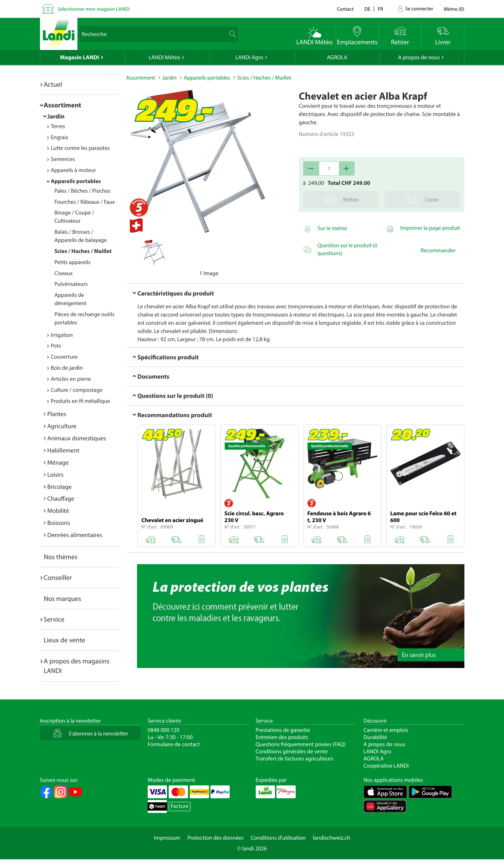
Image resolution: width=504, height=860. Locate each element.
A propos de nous (419, 57)
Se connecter (419, 8)
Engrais (60, 137)
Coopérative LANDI (386, 766)
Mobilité (58, 510)
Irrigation (62, 335)
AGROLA (337, 57)
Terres (58, 126)
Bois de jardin (67, 368)
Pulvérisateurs (71, 284)
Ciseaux (64, 273)
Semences (63, 159)
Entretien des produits (282, 737)
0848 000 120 (164, 730)
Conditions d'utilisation (278, 838)
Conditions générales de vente (292, 752)
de (368, 9)
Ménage (58, 462)
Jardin (56, 116)
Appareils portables (76, 181)
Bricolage (60, 487)
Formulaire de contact (174, 744)
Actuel (53, 84)
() (454, 9)
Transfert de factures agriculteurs (295, 759)
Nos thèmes (61, 557)
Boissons (59, 523)
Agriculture (62, 426)
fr (380, 9)
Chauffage (61, 498)
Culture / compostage (77, 390)
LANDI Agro (249, 57)
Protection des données (215, 838)
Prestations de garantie (283, 730)
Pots (56, 346)
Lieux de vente (65, 640)
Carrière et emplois (386, 730)
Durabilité (375, 737)
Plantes (57, 414)
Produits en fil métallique (81, 401)
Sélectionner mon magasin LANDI (94, 9)
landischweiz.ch (332, 838)
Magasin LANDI (79, 57)
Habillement (63, 450)
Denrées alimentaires (75, 535)
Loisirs (56, 474)
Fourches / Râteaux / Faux (85, 202)
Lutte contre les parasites (80, 148)
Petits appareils (73, 262)
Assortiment (63, 105)
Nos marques (63, 598)
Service (54, 619)
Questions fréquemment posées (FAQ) (301, 744)
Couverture (64, 357)
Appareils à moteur (74, 170)
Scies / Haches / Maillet (83, 251)
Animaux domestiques (77, 438)
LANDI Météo (165, 57)
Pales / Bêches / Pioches (83, 191)
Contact (345, 9)
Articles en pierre (71, 379)
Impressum (167, 838)
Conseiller (58, 577)
